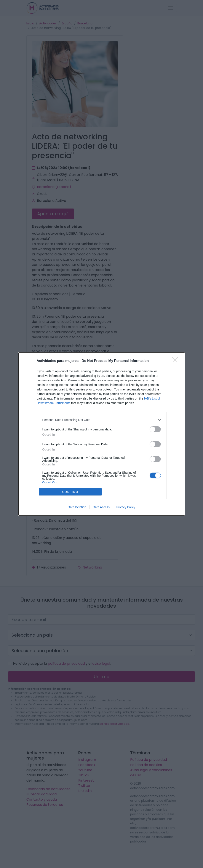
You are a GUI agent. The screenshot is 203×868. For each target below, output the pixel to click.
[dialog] (102, 434)
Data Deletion (77, 507)
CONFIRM (70, 492)
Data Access (101, 507)
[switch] (155, 429)
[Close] (176, 361)
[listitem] (102, 420)
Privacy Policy (126, 507)
